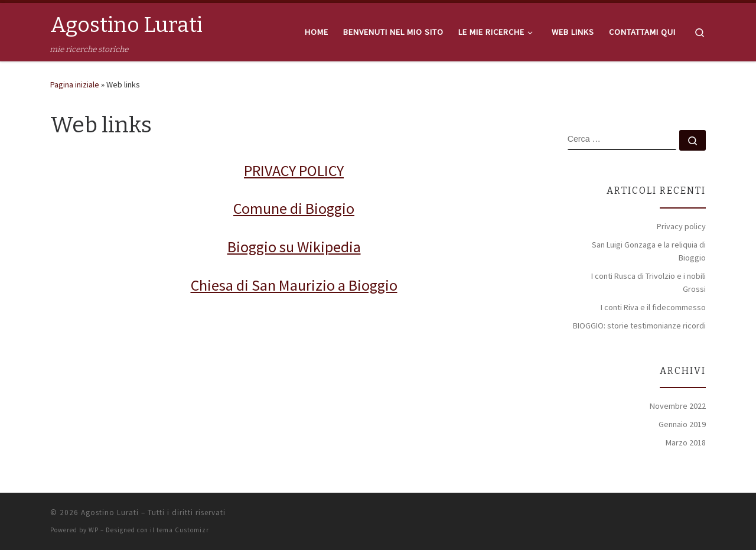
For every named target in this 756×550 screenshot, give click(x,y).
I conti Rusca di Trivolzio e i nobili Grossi (649, 282)
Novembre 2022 (678, 406)
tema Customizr (183, 530)
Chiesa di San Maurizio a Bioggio (294, 285)
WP (94, 530)
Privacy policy (681, 226)
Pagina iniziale (75, 84)
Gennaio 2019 (682, 424)
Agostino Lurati (110, 512)
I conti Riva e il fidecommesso (653, 307)
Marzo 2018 (686, 442)
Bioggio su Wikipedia (294, 247)
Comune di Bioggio (294, 208)
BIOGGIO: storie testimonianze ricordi (639, 326)
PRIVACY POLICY (294, 170)
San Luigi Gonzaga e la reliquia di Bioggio (649, 251)
